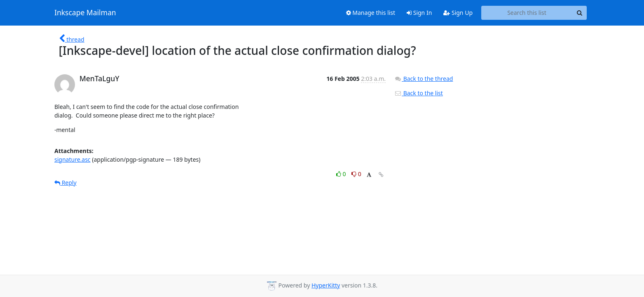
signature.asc (73, 159)
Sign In (419, 13)
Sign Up (458, 13)
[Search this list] (527, 13)
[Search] (579, 13)
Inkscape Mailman (85, 13)
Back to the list (419, 93)
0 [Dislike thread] (356, 174)
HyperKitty (326, 285)
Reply (66, 183)
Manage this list (371, 13)
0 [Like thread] (342, 174)
